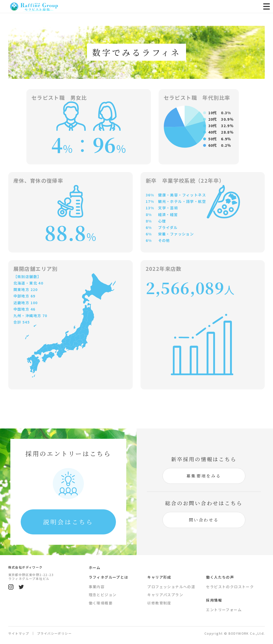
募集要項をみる (204, 476)
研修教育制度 (159, 604)
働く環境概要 (101, 604)
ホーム (95, 569)
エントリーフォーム (224, 611)
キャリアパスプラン (165, 596)
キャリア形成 (159, 578)
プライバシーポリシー (54, 634)
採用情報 (214, 601)
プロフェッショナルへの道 (171, 588)
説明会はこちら (68, 522)
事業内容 (97, 588)
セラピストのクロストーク (230, 588)
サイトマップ (19, 634)
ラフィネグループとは (109, 578)
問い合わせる (204, 520)
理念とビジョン (103, 596)
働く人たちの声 (220, 578)
